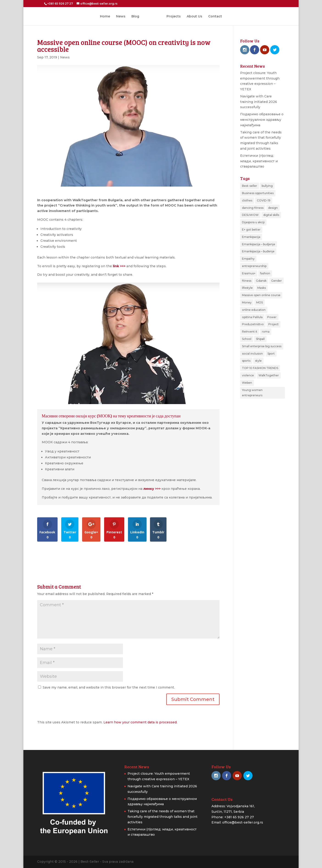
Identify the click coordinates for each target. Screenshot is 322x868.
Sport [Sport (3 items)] (271, 354)
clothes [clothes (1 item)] (247, 200)
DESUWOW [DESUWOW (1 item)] (250, 215)
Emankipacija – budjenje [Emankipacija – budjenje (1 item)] (259, 244)
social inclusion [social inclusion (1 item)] (252, 354)
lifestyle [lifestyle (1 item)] (247, 288)
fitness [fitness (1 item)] (247, 281)
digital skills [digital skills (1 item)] (271, 215)
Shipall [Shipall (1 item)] (260, 339)
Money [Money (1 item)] (247, 302)
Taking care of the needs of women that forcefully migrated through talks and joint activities (162, 817)
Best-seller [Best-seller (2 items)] (250, 186)
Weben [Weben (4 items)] (247, 383)
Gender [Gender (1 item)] (276, 281)
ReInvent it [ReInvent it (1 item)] (250, 332)
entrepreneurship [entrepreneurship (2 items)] (254, 266)
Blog (137, 17)
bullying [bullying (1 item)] (267, 186)
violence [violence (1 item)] (248, 375)
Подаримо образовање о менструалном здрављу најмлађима (262, 120)
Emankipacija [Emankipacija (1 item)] (251, 237)
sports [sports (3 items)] (246, 361)
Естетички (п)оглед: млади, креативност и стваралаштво (259, 161)
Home (107, 17)
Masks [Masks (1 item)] (262, 288)
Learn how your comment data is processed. (140, 722)
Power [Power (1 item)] (272, 317)
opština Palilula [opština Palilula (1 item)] (252, 317)
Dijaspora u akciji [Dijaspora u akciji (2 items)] (253, 222)
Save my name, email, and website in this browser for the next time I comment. (109, 687)
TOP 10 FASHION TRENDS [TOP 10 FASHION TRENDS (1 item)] (260, 368)
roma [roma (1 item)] (266, 332)
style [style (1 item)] (258, 361)
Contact (214, 17)
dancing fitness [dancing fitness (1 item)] (253, 208)
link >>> (119, 266)
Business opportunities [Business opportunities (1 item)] (258, 193)
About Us (193, 17)
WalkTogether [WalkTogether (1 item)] (269, 375)
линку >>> (152, 489)
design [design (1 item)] (273, 208)
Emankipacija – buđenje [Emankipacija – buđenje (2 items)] (258, 251)
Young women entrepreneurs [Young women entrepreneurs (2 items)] (252, 393)
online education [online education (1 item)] (254, 310)
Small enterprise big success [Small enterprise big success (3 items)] (262, 346)
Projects (172, 17)
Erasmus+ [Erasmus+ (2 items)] (249, 273)
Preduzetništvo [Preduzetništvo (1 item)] (253, 324)
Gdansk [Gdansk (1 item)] (261, 281)
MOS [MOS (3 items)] (260, 302)
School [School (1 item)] (247, 339)
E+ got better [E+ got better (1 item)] (251, 230)
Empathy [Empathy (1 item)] (248, 259)
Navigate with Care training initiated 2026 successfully (259, 102)
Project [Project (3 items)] (273, 324)
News (122, 17)
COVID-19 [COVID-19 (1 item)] (264, 200)
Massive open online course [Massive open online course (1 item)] (261, 295)
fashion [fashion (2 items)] (265, 273)
